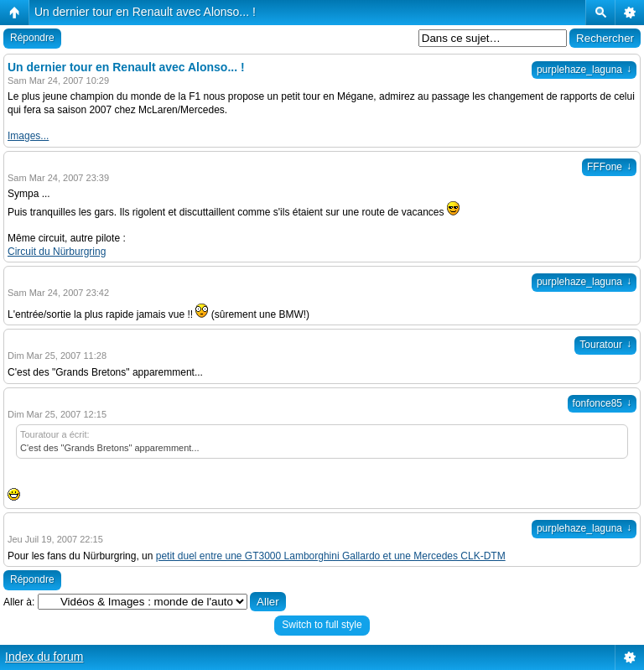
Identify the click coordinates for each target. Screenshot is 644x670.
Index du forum (44, 657)
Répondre (32, 38)
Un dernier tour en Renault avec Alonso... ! (145, 12)
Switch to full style (322, 625)
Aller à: (19, 602)
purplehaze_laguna (584, 70)
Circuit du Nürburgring (57, 252)
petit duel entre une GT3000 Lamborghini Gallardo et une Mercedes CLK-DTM (331, 556)
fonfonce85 (602, 403)
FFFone (609, 167)
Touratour (605, 345)
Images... (28, 136)
